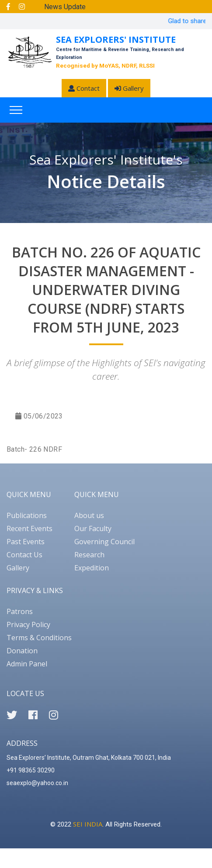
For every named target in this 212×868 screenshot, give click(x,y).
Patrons (20, 611)
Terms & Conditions (39, 638)
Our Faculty (93, 528)
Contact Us (24, 555)
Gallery (129, 88)
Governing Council (104, 542)
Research (89, 555)
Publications (27, 515)
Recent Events (30, 528)
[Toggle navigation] (16, 110)
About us (89, 515)
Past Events (26, 542)
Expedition (92, 568)
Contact (84, 88)
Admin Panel (27, 664)
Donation (22, 651)
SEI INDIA (88, 824)
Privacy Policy (28, 624)
